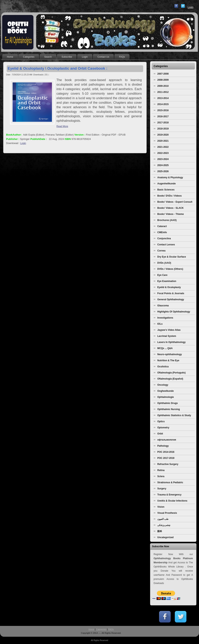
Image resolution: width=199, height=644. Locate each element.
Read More (62, 126)
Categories (101, 629)
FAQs (111, 629)
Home (91, 629)
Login (190, 7)
